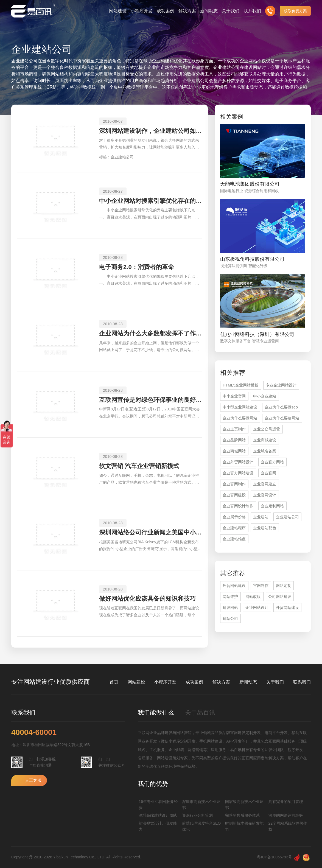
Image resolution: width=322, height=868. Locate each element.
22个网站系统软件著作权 (288, 826)
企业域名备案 (265, 451)
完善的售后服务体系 (242, 815)
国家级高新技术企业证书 (244, 805)
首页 (114, 682)
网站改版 (253, 597)
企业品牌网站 (234, 440)
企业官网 (268, 473)
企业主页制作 (234, 429)
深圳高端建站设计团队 (158, 815)
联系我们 (302, 682)
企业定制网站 (272, 506)
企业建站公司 (122, 157)
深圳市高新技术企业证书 (201, 805)
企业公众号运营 (267, 429)
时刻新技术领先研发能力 (244, 826)
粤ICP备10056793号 (275, 857)
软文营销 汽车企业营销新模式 (139, 466)
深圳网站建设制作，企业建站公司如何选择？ (151, 131)
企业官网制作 (234, 484)
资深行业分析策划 (197, 815)
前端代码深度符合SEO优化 (201, 826)
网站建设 (136, 682)
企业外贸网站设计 (238, 462)
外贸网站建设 (234, 586)
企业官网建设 (234, 495)
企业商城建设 (265, 440)
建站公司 (230, 618)
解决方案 (221, 682)
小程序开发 (165, 682)
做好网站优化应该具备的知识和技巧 (147, 599)
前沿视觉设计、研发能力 (158, 826)
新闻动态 (248, 682)
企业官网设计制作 (238, 506)
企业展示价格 (234, 517)
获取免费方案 (295, 11)
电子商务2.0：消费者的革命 (137, 267)
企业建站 (261, 517)
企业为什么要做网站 (240, 418)
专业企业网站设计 (281, 385)
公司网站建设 (280, 597)
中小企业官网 (234, 396)
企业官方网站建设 (238, 473)
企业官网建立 (265, 484)
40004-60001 (34, 732)
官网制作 (261, 586)
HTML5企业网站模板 (240, 385)
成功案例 (194, 682)
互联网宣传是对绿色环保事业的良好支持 (151, 400)
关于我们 (275, 682)
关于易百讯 (200, 712)
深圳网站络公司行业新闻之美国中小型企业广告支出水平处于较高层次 (151, 532)
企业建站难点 (234, 539)
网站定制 (284, 586)
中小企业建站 (265, 396)
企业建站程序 (234, 528)
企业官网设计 (265, 495)
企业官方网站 (272, 462)
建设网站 (230, 607)
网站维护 (230, 597)
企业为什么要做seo (281, 407)
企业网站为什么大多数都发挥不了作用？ (151, 333)
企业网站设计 (257, 607)
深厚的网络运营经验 (286, 815)
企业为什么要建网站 (282, 418)
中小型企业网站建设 (240, 407)
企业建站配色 (265, 528)
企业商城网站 (234, 451)
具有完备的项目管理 (286, 802)
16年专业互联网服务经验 (158, 805)
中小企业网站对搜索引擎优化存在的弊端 (151, 201)
